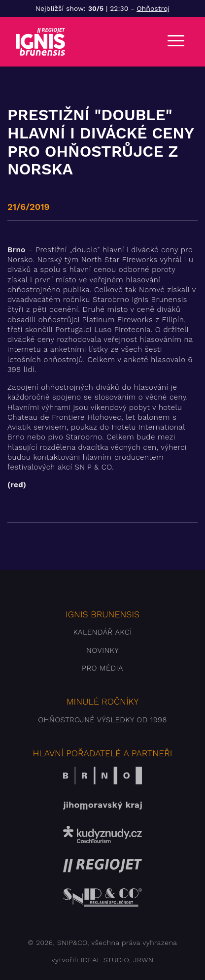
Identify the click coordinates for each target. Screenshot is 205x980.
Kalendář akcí (102, 632)
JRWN (143, 960)
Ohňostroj (153, 8)
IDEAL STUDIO (105, 960)
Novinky (102, 650)
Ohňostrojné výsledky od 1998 (102, 720)
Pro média (102, 668)
